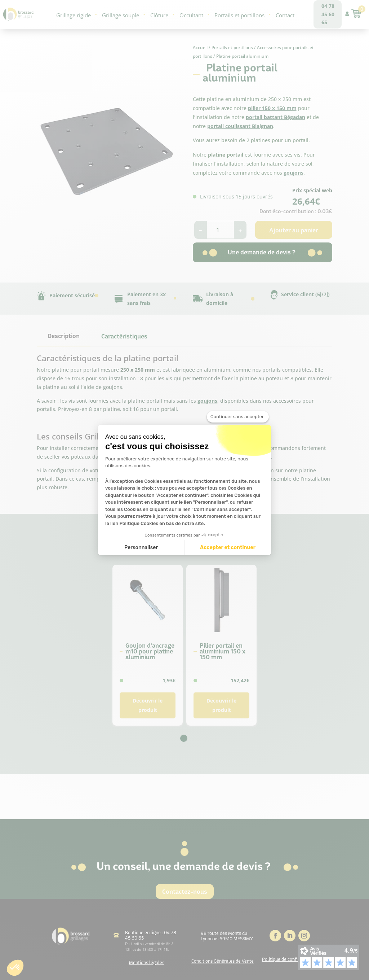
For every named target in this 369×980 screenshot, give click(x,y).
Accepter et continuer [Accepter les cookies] (228, 548)
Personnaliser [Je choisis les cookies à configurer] (141, 548)
